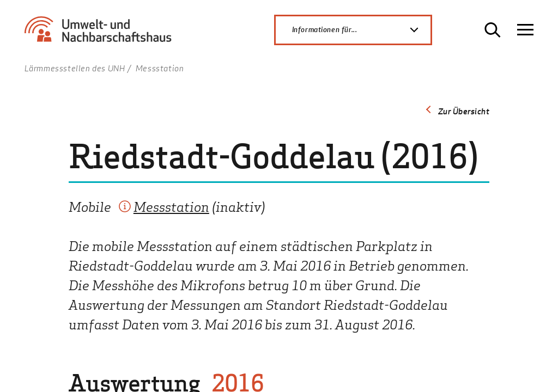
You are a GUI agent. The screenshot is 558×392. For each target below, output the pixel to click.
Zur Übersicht (464, 111)
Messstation (171, 206)
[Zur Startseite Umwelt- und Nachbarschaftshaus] (102, 34)
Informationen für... (361, 30)
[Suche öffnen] (493, 30)
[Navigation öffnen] (525, 30)
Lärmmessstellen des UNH (75, 68)
